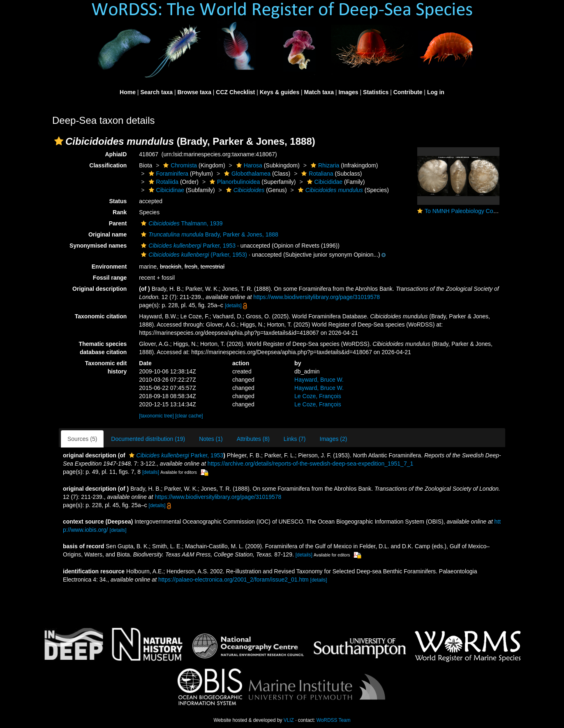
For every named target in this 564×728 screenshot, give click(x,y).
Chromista (179, 165)
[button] (59, 141)
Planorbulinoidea (234, 182)
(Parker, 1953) (193, 255)
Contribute (408, 92)
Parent (118, 223)
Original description (99, 289)
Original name (107, 234)
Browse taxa (194, 92)
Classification (108, 165)
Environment (109, 267)
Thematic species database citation (103, 348)
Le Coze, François (318, 396)
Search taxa (156, 92)
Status (118, 201)
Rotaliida (163, 182)
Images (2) (334, 439)
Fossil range (110, 278)
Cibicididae (324, 182)
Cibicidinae (165, 190)
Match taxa (319, 92)
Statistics (376, 92)
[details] (233, 306)
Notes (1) (211, 439)
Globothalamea (246, 174)
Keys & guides (280, 92)
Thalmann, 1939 (181, 223)
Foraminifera (168, 174)
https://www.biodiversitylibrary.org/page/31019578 (317, 297)
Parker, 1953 (187, 246)
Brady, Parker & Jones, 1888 (208, 234)
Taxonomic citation (101, 316)
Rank (120, 212)
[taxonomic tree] (156, 416)
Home (128, 92)
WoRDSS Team (334, 720)
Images (348, 92)
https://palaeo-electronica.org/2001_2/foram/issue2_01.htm (233, 580)
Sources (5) (82, 439)
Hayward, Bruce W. (319, 380)
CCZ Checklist (235, 92)
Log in (436, 92)
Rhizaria (324, 165)
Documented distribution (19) (148, 439)
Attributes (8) (253, 439)
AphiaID (116, 154)
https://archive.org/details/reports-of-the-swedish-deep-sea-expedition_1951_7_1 (310, 464)
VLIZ (289, 720)
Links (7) (295, 439)
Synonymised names (98, 246)
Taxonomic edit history (106, 367)
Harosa (248, 165)
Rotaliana (316, 174)
